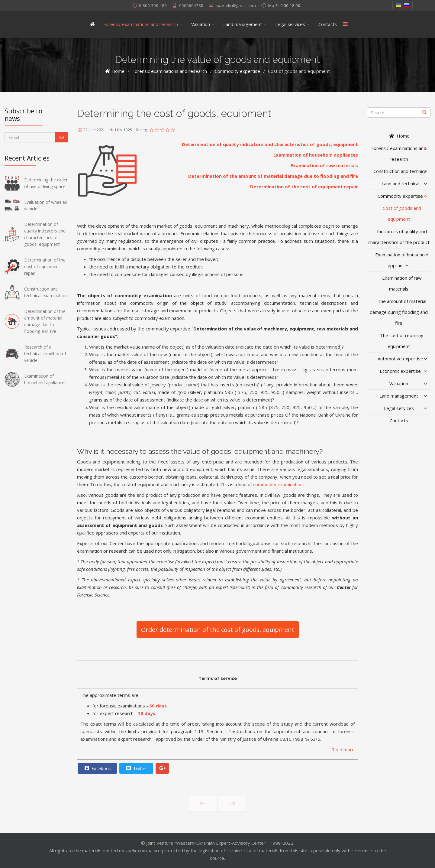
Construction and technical (400, 171)
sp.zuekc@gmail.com (236, 5)
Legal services (290, 24)
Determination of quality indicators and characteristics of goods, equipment (270, 144)
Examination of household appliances (316, 155)
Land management (243, 24)
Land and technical (400, 184)
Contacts (328, 24)
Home (399, 136)
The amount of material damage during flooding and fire (399, 312)
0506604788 (191, 5)
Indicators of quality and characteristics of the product (399, 237)
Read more (343, 749)
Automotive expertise (400, 359)
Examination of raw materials (324, 165)
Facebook (97, 768)
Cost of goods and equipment (402, 213)
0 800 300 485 (153, 5)
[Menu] (345, 24)
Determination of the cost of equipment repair (304, 187)
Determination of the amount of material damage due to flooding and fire (273, 176)
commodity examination (278, 484)
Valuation (201, 24)
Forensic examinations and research (141, 24)
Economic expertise (400, 371)
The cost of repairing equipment (402, 341)
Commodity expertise (400, 196)
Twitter (136, 768)
